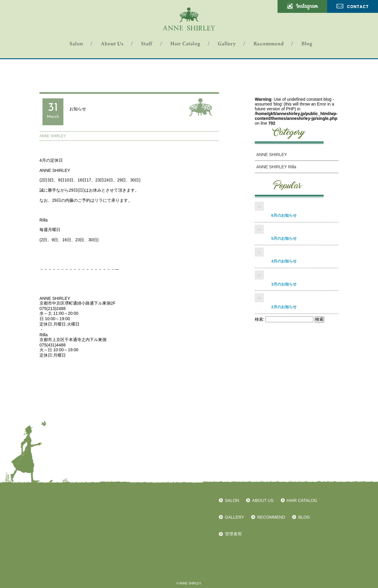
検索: (260, 319)
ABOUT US (263, 500)
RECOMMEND (271, 517)
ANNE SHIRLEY (53, 136)
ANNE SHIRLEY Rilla (276, 167)
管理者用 (233, 534)
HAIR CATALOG (302, 500)
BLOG (304, 517)
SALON (232, 500)
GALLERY (234, 517)
